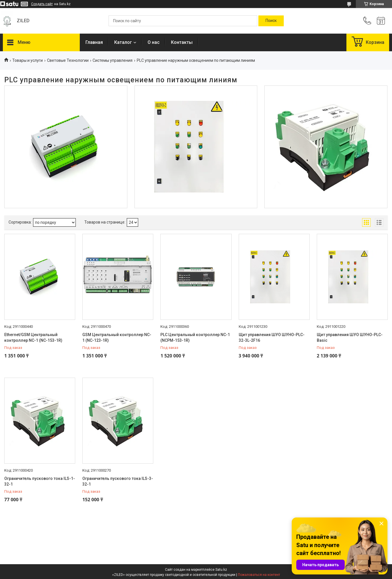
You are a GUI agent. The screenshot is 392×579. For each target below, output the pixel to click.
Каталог (123, 42)
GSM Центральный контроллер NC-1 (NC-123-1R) (117, 337)
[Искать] (271, 21)
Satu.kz (221, 570)
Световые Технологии (68, 60)
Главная (94, 42)
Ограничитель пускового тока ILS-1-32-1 (40, 481)
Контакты (182, 42)
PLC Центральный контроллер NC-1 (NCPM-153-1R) (195, 337)
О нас (154, 42)
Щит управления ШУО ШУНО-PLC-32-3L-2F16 (272, 337)
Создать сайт (42, 4)
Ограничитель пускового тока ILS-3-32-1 (118, 481)
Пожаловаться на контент (259, 575)
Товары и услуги (27, 60)
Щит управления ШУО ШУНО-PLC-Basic (350, 337)
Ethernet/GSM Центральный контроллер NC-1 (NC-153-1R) (33, 337)
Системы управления (113, 60)
